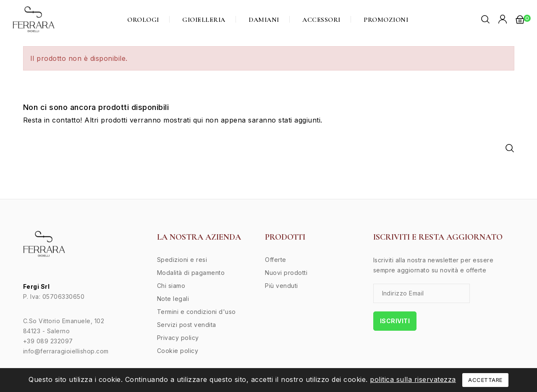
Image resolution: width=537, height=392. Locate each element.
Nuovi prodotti (286, 273)
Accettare (485, 380)
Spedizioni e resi (182, 260)
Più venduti (282, 286)
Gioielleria (204, 20)
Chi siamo (171, 286)
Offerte (276, 260)
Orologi (143, 20)
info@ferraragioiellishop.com (66, 351)
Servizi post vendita (187, 325)
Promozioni (386, 20)
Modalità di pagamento (191, 273)
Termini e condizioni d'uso (196, 312)
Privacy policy (178, 338)
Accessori (321, 20)
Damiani (264, 20)
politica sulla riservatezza (413, 379)
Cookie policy (178, 351)
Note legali (173, 299)
